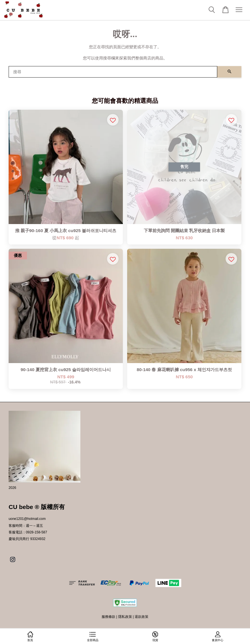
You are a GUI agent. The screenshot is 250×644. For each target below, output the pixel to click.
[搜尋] (113, 72)
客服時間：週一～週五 (26, 526)
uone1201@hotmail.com (27, 519)
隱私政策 (125, 617)
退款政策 (142, 617)
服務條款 (108, 617)
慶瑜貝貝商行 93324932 (27, 539)
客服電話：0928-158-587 (28, 532)
